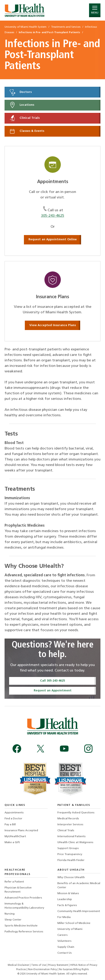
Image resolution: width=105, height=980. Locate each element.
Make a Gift (12, 842)
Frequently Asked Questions (76, 813)
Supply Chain (66, 947)
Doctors (20, 92)
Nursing (10, 914)
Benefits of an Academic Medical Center (79, 885)
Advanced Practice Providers (23, 898)
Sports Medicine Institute (21, 926)
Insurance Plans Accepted (21, 831)
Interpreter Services (70, 825)
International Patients (72, 837)
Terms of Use (39, 965)
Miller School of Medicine (74, 923)
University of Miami (70, 929)
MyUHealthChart (15, 837)
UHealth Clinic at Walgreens (75, 842)
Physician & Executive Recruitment (18, 890)
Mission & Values (68, 893)
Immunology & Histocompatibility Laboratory (24, 906)
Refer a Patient (14, 882)
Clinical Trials (24, 118)
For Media (64, 917)
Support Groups (68, 848)
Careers (63, 935)
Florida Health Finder (71, 860)
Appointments (14, 813)
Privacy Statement (58, 965)
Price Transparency (70, 854)
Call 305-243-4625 (52, 681)
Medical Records (68, 819)
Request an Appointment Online (53, 240)
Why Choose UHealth (71, 877)
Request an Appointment (53, 691)
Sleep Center (13, 920)
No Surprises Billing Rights (74, 970)
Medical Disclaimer (19, 965)
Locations (22, 105)
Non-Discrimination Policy (42, 970)
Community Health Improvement (79, 911)
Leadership (65, 899)
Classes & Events (27, 131)
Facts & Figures (67, 905)
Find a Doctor (13, 819)
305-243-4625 (53, 216)
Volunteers (64, 941)
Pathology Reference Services (24, 932)
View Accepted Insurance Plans (53, 325)
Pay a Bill (10, 825)
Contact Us (65, 953)
